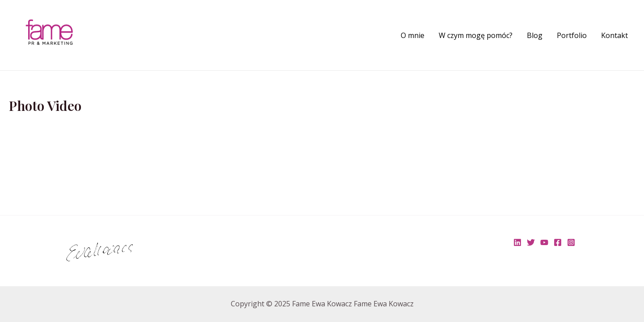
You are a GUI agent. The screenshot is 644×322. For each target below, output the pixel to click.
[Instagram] (571, 242)
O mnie (413, 35)
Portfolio (572, 35)
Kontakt (614, 35)
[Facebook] (558, 242)
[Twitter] (531, 242)
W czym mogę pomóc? (476, 35)
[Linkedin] (517, 242)
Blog (535, 35)
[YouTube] (544, 242)
